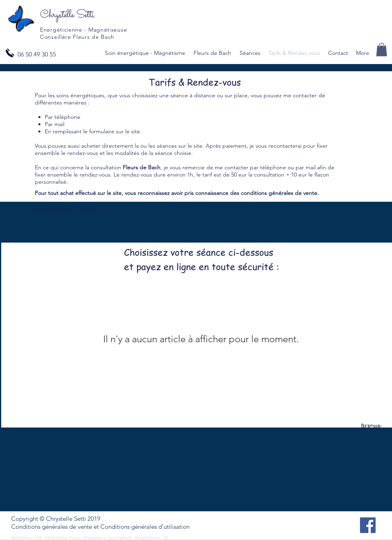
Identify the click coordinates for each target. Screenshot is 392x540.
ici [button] (102, 210)
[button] (382, 49)
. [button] (36, 217)
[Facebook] (368, 525)
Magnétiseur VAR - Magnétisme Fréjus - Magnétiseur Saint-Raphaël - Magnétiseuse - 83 (90, 537)
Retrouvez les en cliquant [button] (67, 210)
